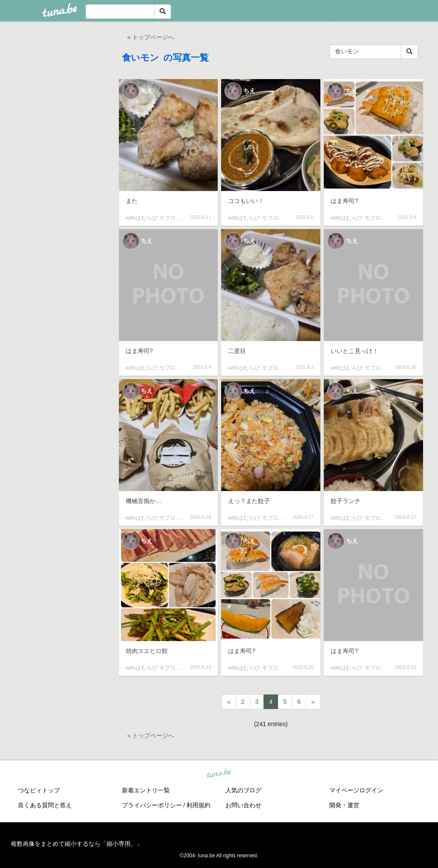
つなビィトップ (39, 790)
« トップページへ (151, 37)
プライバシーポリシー (152, 805)
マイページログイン (356, 790)
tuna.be (219, 773)
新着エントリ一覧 (146, 790)
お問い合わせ (243, 805)
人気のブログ (243, 790)
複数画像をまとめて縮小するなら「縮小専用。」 (77, 844)
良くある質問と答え (45, 805)
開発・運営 (344, 805)
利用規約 (198, 805)
